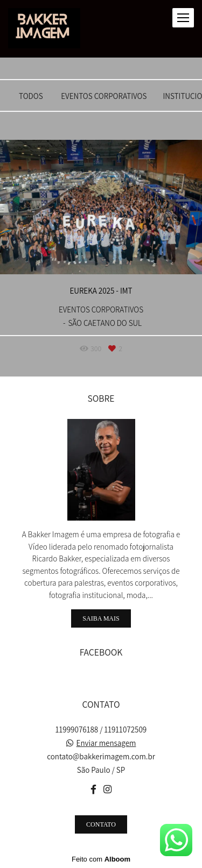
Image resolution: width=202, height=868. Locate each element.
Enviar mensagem (106, 743)
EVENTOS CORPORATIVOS (104, 96)
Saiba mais (101, 618)
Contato (101, 824)
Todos (31, 96)
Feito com (101, 859)
